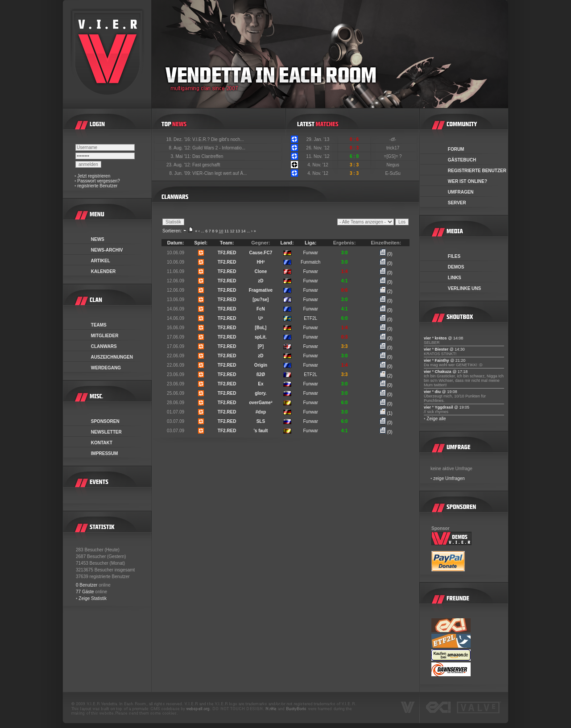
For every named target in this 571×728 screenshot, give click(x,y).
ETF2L (310, 318)
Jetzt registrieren (94, 176)
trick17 (393, 148)
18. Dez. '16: (179, 139)
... (203, 231)
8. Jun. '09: (181, 173)
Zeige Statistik (93, 598)
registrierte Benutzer (97, 186)
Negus (393, 165)
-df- (393, 139)
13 (238, 231)
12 (232, 231)
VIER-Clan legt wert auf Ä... (219, 173)
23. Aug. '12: (179, 165)
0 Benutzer (87, 585)
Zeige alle (436, 419)
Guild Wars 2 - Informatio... (219, 148)
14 (244, 231)
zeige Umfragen (449, 478)
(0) (386, 254)
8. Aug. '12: (180, 148)
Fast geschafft (206, 165)
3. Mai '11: (181, 156)
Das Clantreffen (208, 156)
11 (227, 231)
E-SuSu (393, 173)
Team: (227, 243)
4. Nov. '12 (318, 165)
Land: (287, 243)
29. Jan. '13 (318, 139)
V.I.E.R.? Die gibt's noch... (218, 139)
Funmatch (310, 262)
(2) (386, 292)
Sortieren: (172, 231)
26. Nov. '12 (318, 148)
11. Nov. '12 (318, 156)
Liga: (310, 243)
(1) (386, 413)
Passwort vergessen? (99, 181)
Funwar (310, 253)
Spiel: (201, 243)
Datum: (176, 243)
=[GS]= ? (394, 156)
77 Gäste (85, 592)
